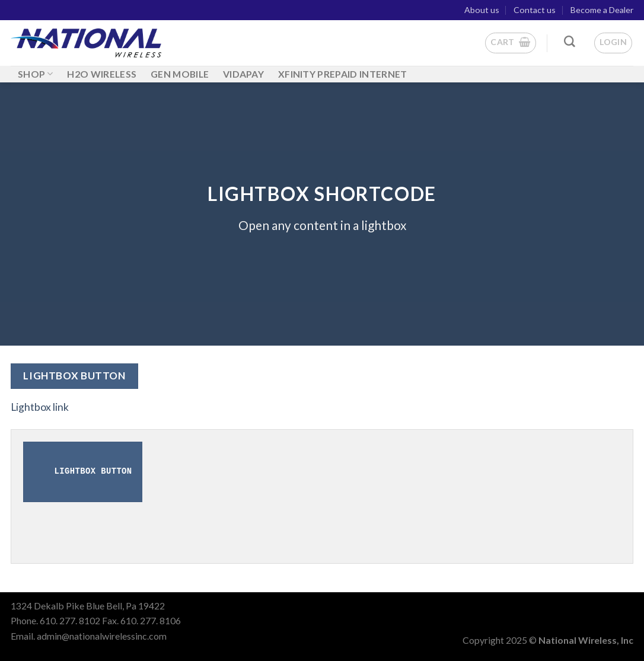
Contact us (535, 10)
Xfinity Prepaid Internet (343, 74)
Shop (36, 74)
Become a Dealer (602, 10)
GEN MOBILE (180, 74)
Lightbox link (40, 407)
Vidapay (243, 74)
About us (482, 10)
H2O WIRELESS (102, 74)
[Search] (570, 42)
